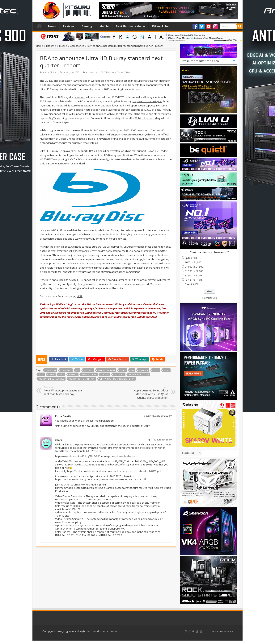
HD (132, 370)
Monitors (111, 72)
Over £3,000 (192, 284)
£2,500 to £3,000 (194, 280)
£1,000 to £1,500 (194, 267)
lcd (41, 375)
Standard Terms (109, 631)
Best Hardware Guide (130, 26)
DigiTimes (55, 118)
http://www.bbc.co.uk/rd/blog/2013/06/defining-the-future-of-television (96, 456)
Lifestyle (51, 46)
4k (78, 370)
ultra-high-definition (82, 379)
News (52, 26)
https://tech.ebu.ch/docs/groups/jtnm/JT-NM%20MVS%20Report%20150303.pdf (101, 479)
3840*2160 (51, 370)
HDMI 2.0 (143, 370)
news (51, 375)
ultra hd (119, 375)
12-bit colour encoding (148, 118)
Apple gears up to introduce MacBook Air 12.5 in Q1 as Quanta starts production (149, 393)
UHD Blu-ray (89, 375)
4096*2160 (66, 370)
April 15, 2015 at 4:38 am (160, 440)
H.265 (123, 370)
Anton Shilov (50, 72)
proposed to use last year (147, 101)
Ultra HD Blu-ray (139, 375)
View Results (209, 298)
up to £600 (191, 258)
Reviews (69, 26)
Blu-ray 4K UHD (106, 370)
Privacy (229, 631)
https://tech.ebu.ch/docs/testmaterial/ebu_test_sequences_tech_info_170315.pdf (114, 471)
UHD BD (73, 375)
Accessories (77, 46)
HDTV (156, 370)
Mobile (104, 26)
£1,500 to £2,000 (194, 271)
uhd (62, 375)
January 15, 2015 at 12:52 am (158, 416)
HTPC (102, 72)
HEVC (167, 370)
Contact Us (217, 631)
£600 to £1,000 (193, 262)
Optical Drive (124, 72)
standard (80, 97)
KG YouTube (160, 26)
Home (39, 26)
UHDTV (105, 375)
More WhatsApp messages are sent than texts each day (63, 391)
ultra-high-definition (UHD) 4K (117, 379)
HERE (80, 296)
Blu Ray (88, 370)
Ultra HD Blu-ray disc (52, 379)
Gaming (87, 26)
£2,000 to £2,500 (194, 275)
